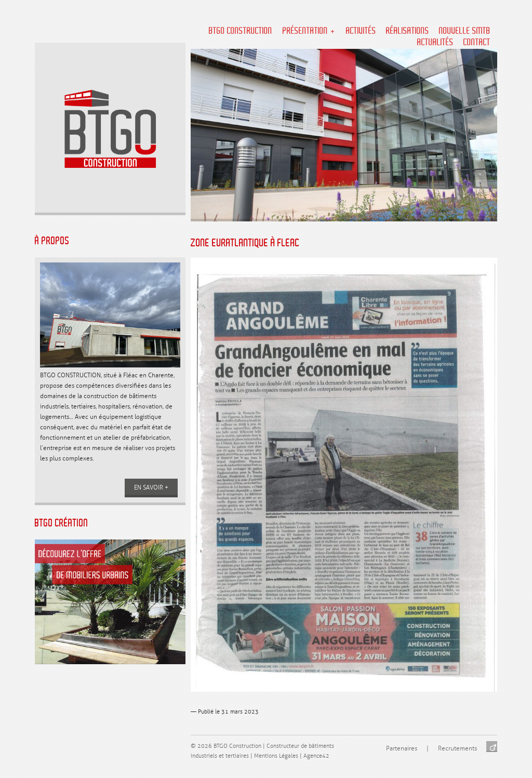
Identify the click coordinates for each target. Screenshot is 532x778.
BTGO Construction (241, 31)
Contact (477, 43)
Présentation (305, 31)
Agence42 (316, 756)
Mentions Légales (276, 756)
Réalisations (408, 31)
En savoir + (151, 488)
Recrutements (457, 749)
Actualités (435, 43)
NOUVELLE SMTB (465, 31)
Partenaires (402, 749)
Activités (361, 31)
